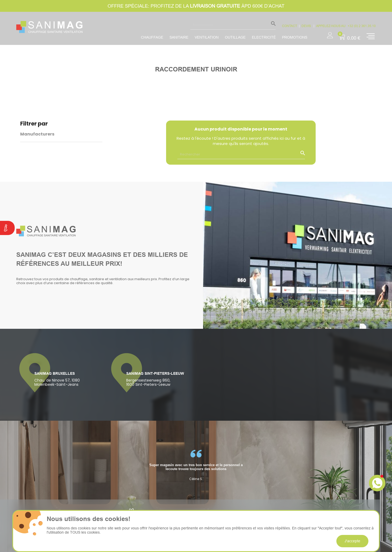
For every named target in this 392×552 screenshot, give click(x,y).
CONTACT (290, 26)
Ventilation (207, 37)
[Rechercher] (233, 25)
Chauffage (152, 37)
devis (307, 26)
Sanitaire (179, 37)
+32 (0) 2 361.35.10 (362, 26)
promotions (295, 37)
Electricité (264, 37)
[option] (196, 465)
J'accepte (352, 541)
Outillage (235, 37)
